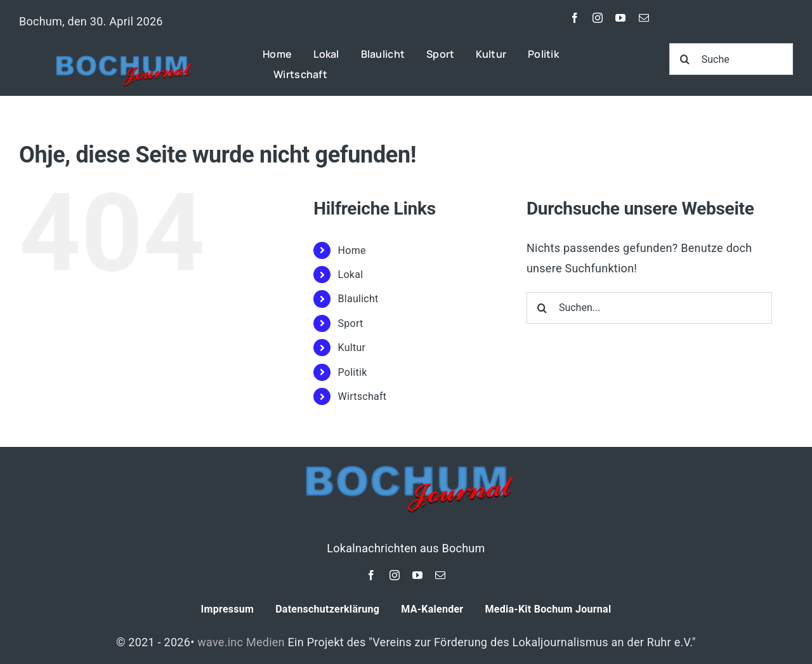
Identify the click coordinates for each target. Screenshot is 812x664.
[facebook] (575, 18)
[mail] (644, 18)
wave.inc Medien (241, 642)
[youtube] (620, 18)
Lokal (351, 275)
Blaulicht (358, 299)
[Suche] (731, 59)
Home (352, 250)
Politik (353, 372)
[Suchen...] (649, 308)
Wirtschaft (363, 396)
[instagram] (598, 18)
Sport (351, 323)
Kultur (352, 348)
